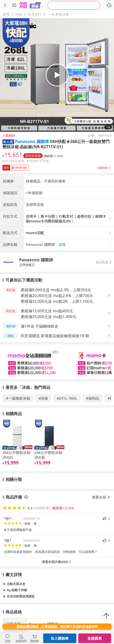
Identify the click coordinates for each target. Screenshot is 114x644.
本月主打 (35, 14)
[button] (8, 141)
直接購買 (95, 638)
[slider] (57, 362)
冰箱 (19, 14)
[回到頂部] (106, 616)
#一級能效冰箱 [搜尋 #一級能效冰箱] (18, 398)
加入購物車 (60, 638)
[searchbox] (74, 5)
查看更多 (57, 607)
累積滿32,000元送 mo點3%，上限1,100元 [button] (57, 301)
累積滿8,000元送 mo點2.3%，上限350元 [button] (56, 290)
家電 (6, 14)
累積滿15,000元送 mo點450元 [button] (47, 311)
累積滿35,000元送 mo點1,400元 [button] (48, 317)
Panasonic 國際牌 (32, 141)
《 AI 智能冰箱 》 (60, 14)
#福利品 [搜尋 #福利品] (93, 398)
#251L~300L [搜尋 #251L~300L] (67, 398)
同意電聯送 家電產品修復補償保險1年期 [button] (55, 336)
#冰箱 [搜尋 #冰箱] (43, 398)
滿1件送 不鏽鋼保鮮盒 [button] (39, 326)
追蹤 (62, 244)
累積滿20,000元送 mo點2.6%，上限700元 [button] (57, 296)
